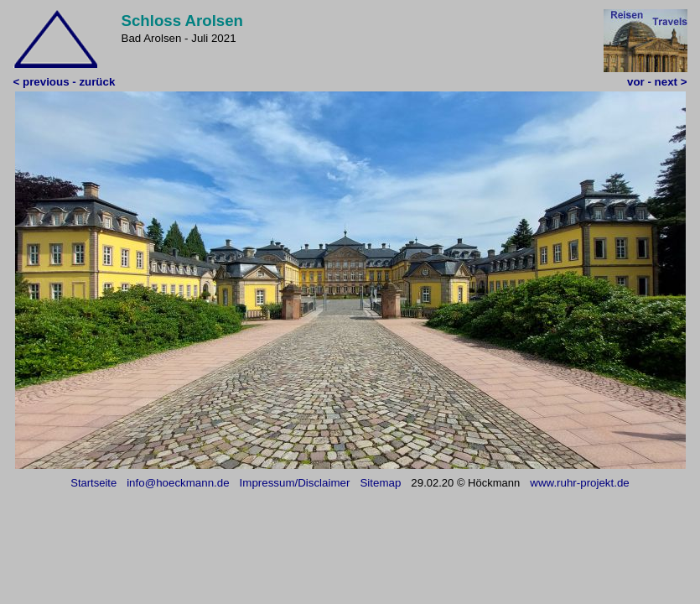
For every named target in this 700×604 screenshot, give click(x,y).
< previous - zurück (65, 82)
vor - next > (657, 82)
